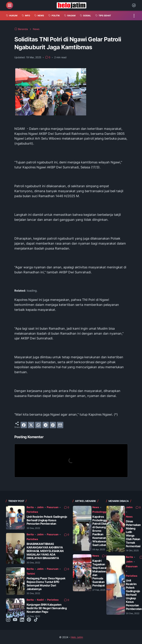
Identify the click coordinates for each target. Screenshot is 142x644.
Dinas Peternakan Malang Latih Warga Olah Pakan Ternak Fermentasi (133, 534)
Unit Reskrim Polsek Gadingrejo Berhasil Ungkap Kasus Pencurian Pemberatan (47, 520)
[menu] (10, 5)
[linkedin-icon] (22, 620)
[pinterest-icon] (29, 620)
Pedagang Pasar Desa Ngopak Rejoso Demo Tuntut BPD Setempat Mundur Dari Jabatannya (46, 584)
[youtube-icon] (15, 620)
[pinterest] (53, 425)
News (96, 507)
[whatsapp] (38, 425)
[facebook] (24, 425)
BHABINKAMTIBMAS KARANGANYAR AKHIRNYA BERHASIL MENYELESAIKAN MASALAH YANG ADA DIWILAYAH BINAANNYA (45, 551)
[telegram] (46, 425)
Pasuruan (53, 507)
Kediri (40, 600)
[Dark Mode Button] (134, 5)
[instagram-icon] (8, 620)
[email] (60, 425)
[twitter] (31, 425)
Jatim (40, 507)
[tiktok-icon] (36, 620)
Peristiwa (32, 512)
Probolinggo (100, 512)
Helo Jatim (77, 637)
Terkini (31, 574)
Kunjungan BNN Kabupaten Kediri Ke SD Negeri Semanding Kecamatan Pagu (47, 608)
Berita (30, 507)
